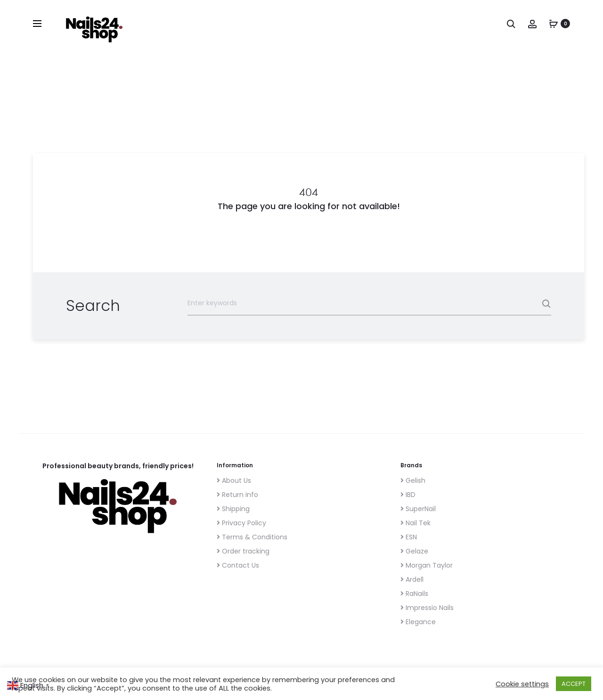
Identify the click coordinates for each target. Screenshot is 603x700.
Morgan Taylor (427, 565)
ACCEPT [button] (574, 684)
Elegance (418, 622)
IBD (408, 495)
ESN (409, 537)
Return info (237, 495)
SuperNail (418, 509)
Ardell (412, 579)
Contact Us (238, 565)
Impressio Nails (427, 608)
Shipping (233, 509)
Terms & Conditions (252, 537)
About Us (234, 480)
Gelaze (414, 551)
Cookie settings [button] (522, 684)
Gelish (413, 480)
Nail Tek (416, 523)
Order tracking (243, 551)
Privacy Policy (241, 523)
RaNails (414, 594)
